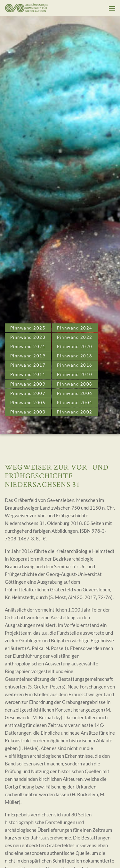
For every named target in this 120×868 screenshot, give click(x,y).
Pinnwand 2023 (28, 337)
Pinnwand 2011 (28, 374)
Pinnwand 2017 (28, 365)
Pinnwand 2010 (75, 374)
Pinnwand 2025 (28, 328)
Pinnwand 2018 (75, 356)
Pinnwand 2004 (75, 403)
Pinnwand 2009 (28, 384)
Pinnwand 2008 (75, 384)
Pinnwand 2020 (75, 346)
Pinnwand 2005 (28, 403)
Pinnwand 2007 (28, 393)
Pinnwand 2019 (28, 356)
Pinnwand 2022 (75, 337)
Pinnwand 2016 (75, 365)
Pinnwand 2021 (28, 346)
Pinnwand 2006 (75, 393)
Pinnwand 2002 (75, 412)
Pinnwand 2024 (75, 328)
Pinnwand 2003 (28, 412)
